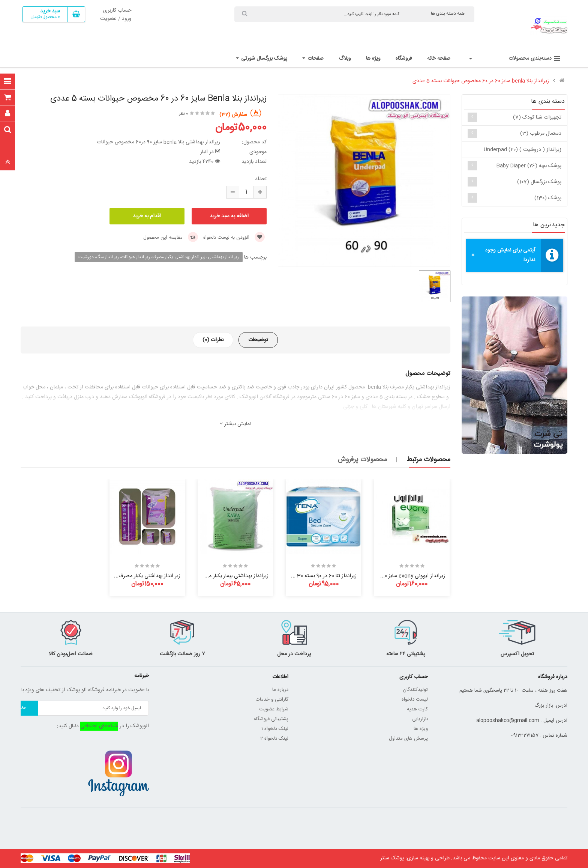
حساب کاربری (117, 11)
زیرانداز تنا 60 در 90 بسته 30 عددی (320, 576)
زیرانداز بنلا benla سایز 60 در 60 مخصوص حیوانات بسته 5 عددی (481, 81)
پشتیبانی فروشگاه (271, 719)
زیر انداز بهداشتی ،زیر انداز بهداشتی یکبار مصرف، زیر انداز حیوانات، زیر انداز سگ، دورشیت (159, 257)
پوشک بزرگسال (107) (539, 182)
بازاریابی (420, 719)
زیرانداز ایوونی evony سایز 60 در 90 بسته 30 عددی (391, 576)
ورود (127, 19)
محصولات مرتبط (428, 460)
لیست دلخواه (415, 700)
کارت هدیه (417, 709)
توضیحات (258, 340)
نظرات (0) (213, 340)
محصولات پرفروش (362, 460)
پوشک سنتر (392, 858)
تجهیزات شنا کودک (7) (537, 117)
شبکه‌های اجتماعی (99, 726)
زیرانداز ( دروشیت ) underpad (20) (523, 150)
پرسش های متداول (408, 739)
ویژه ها (421, 729)
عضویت (108, 19)
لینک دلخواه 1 (275, 729)
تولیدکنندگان (415, 690)
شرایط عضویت (274, 709)
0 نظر (184, 114)
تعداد (261, 179)
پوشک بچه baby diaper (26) (529, 166)
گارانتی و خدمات (272, 700)
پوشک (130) (548, 198)
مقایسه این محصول (171, 238)
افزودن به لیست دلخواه (234, 238)
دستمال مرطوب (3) (541, 134)
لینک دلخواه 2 (274, 739)
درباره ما (280, 690)
